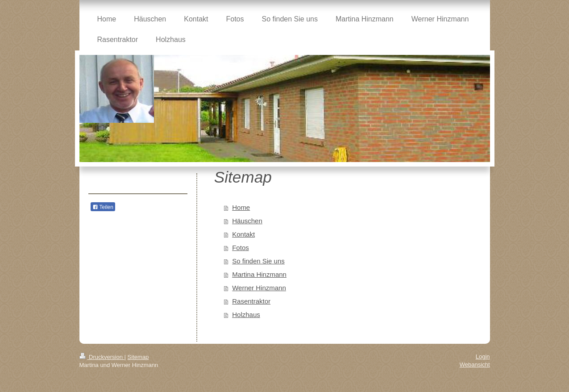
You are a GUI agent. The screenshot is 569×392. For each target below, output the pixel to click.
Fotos (241, 248)
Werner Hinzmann (259, 288)
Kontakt (243, 234)
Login (483, 357)
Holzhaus (246, 315)
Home (241, 207)
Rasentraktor (251, 301)
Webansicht (475, 365)
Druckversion (102, 357)
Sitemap (138, 357)
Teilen (103, 207)
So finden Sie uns (258, 261)
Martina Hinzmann (259, 274)
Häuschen (247, 221)
